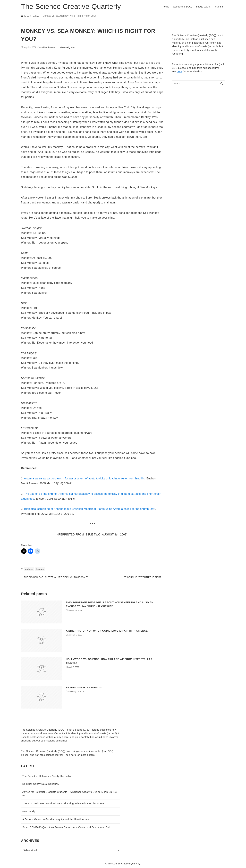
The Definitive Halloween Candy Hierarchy (47, 776)
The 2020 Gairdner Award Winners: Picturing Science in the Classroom (63, 803)
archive (44, 47)
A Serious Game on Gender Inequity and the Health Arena (56, 819)
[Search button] (222, 84)
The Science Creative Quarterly (71, 6)
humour (52, 47)
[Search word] (199, 84)
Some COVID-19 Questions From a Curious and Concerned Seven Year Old (66, 827)
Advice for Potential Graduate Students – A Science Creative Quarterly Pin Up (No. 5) (70, 794)
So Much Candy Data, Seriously (41, 784)
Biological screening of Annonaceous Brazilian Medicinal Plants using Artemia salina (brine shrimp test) (90, 509)
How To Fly (29, 811)
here (179, 71)
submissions (48, 741)
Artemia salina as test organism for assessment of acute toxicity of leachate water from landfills (84, 478)
